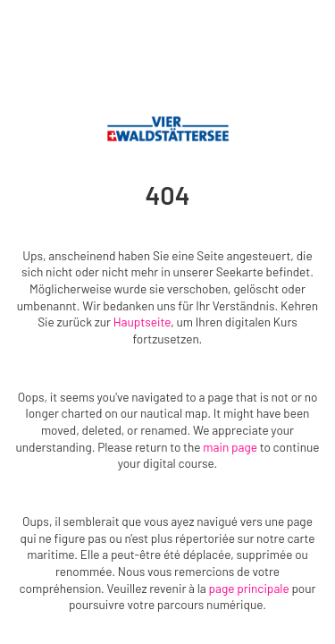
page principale (249, 588)
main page (230, 447)
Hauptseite (142, 322)
